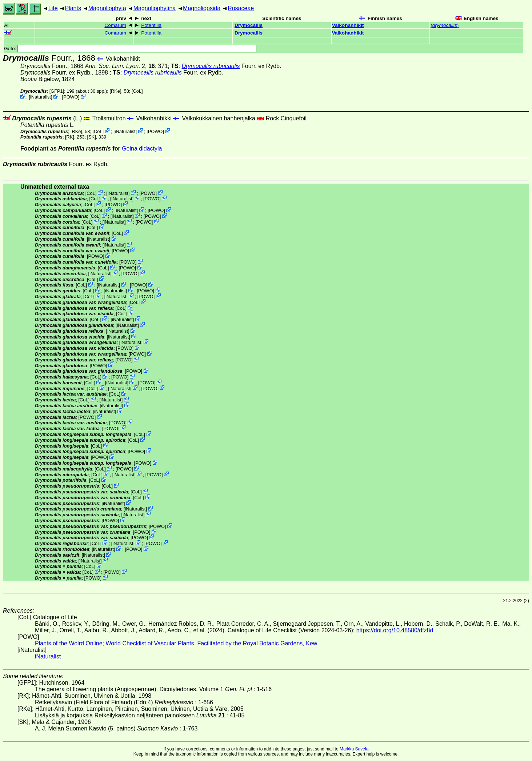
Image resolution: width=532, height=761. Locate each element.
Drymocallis (249, 25)
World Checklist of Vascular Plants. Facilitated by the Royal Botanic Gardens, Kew (211, 643)
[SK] (92, 137)
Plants (73, 8)
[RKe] (115, 91)
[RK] (70, 137)
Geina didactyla (142, 149)
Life (53, 8)
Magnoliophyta (107, 8)
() (445, 25)
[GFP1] (57, 91)
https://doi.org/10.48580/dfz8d (395, 630)
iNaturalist (41, 97)
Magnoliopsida (202, 8)
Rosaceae (241, 8)
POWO (71, 97)
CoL (137, 91)
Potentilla (151, 25)
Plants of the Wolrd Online (69, 643)
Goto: (130, 49)
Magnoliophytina (155, 8)
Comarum (115, 25)
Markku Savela (354, 749)
